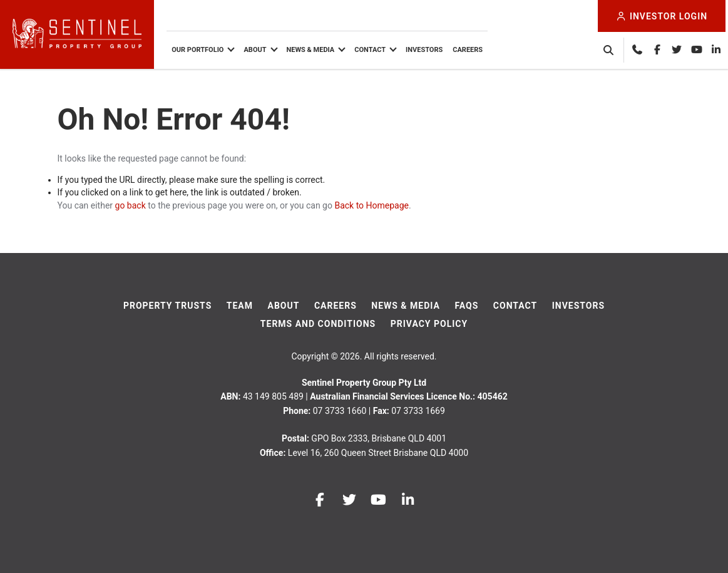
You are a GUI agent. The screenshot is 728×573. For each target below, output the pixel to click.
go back (131, 205)
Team (240, 306)
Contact (372, 50)
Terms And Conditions (318, 324)
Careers (470, 50)
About (257, 50)
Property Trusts (167, 306)
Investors (427, 50)
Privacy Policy (429, 324)
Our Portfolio (200, 50)
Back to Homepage (372, 205)
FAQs (466, 306)
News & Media (313, 50)
